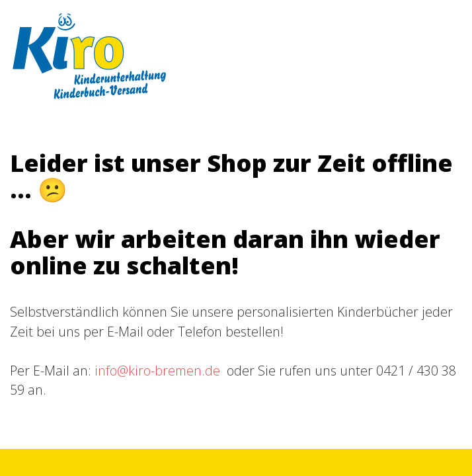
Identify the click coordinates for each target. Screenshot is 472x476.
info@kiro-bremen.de (157, 371)
